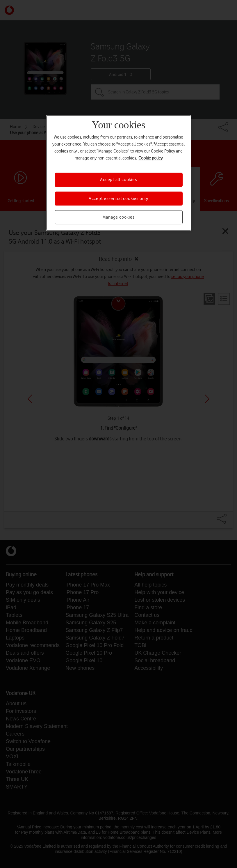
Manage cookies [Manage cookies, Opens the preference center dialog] (118, 217)
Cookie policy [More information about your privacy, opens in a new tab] (150, 158)
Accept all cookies (118, 180)
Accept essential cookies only (118, 199)
